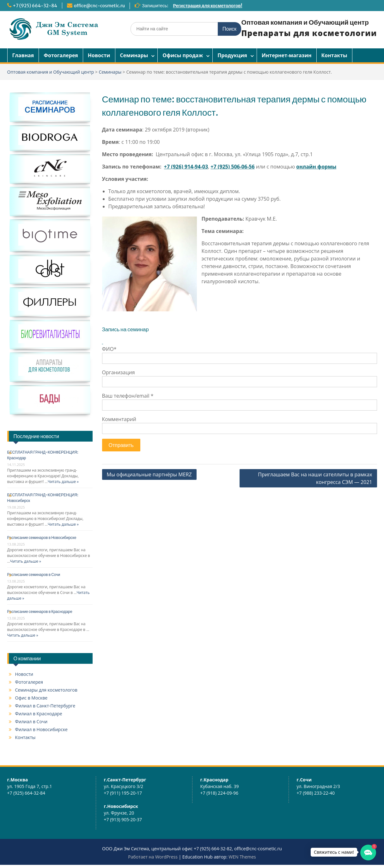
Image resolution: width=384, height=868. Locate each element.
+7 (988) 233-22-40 (316, 793)
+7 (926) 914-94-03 (186, 167)
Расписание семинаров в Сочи (34, 575)
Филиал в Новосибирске (41, 729)
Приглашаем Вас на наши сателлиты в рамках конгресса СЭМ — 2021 (315, 478)
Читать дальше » (63, 482)
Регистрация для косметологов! (208, 6)
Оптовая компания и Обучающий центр (305, 22)
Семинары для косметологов (46, 690)
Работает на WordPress (153, 857)
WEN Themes (242, 857)
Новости (99, 55)
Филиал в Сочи (31, 721)
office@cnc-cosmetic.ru (99, 6)
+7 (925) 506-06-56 (232, 167)
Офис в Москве (31, 698)
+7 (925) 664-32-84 (35, 6)
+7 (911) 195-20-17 (123, 793)
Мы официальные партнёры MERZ (149, 474)
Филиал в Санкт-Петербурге (45, 706)
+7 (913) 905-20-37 (123, 819)
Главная (23, 55)
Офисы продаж (183, 55)
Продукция (232, 55)
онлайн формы (316, 167)
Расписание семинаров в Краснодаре (40, 611)
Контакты (334, 55)
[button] (368, 853)
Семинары (134, 55)
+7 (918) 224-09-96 (219, 793)
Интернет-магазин (287, 55)
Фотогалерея (61, 55)
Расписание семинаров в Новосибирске (42, 538)
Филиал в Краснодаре (39, 714)
